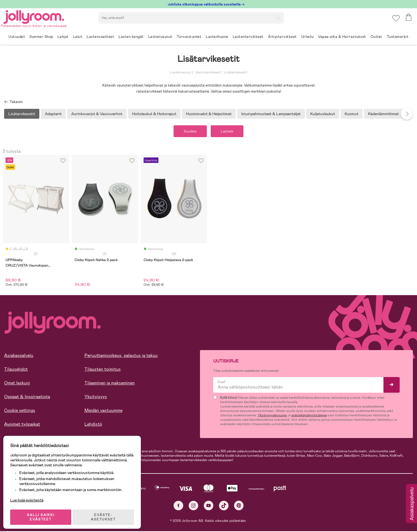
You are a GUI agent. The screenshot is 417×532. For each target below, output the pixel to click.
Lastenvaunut (180, 72)
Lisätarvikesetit (235, 72)
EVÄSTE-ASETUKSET (106, 513)
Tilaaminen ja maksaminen (110, 384)
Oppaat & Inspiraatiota (27, 397)
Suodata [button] (188, 132)
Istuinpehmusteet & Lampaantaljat (271, 114)
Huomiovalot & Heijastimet (209, 114)
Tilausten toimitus (103, 370)
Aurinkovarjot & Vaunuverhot (97, 114)
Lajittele (229, 132)
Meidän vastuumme (103, 411)
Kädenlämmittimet (383, 114)
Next (407, 114)
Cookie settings (20, 411)
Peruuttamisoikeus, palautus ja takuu (121, 356)
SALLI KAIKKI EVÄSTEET (43, 513)
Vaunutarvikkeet (207, 72)
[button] (395, 20)
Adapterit (53, 114)
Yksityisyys (96, 397)
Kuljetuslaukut (323, 114)
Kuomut (352, 114)
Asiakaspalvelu (19, 356)
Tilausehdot (16, 370)
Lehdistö (93, 425)
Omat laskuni (17, 384)
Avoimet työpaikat (22, 425)
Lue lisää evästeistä (29, 496)
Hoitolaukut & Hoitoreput (154, 114)
